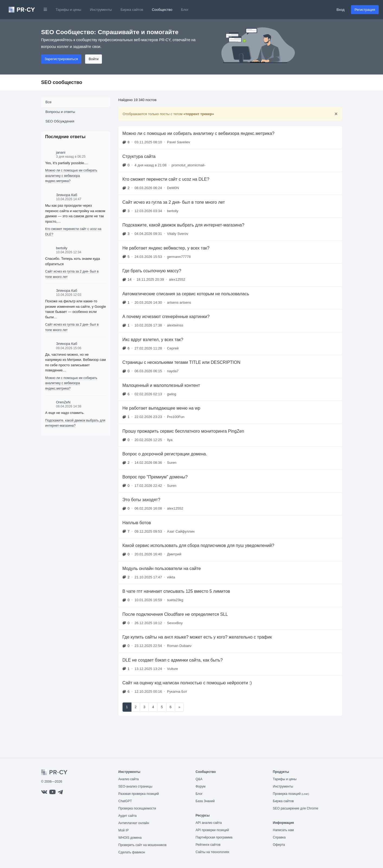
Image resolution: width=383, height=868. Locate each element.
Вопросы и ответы (60, 112)
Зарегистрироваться (61, 59)
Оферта (279, 845)
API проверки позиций (212, 830)
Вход (341, 10)
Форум (201, 786)
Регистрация (365, 10)
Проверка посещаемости (137, 808)
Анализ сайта (129, 779)
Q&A (199, 779)
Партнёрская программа (214, 837)
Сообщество (162, 10)
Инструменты (101, 10)
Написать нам (284, 830)
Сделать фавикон (132, 852)
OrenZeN (63, 402)
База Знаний (205, 801)
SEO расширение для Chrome (296, 808)
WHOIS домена (130, 838)
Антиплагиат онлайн (134, 823)
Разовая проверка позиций (139, 794)
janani (61, 152)
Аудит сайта (128, 816)
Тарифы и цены (68, 10)
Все (49, 102)
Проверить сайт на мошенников (143, 845)
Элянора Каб (67, 195)
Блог (185, 10)
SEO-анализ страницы (136, 786)
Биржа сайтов (132, 10)
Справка (279, 837)
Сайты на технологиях (213, 852)
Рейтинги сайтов (208, 845)
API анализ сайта (209, 823)
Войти (94, 59)
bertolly (62, 248)
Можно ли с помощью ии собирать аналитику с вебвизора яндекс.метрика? (71, 176)
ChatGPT (125, 801)
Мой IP (124, 830)
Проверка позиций (291, 794)
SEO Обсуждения (60, 121)
